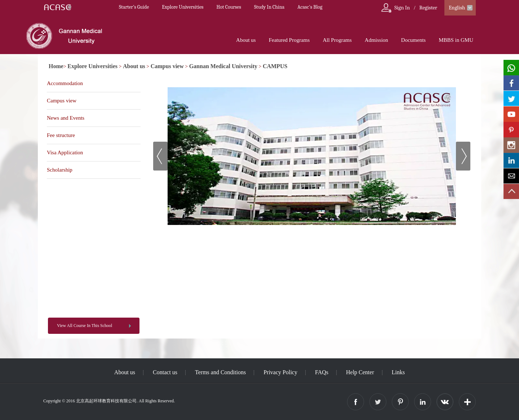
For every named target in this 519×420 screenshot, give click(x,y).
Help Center (360, 372)
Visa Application (65, 152)
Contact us (165, 372)
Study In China (269, 7)
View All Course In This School (85, 326)
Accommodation (65, 83)
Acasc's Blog (310, 7)
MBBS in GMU (456, 40)
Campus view (167, 66)
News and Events (66, 118)
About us (246, 40)
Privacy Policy (280, 372)
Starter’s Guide (134, 7)
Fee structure (61, 135)
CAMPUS (275, 66)
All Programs (337, 40)
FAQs (322, 372)
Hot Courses (229, 7)
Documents (413, 40)
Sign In (402, 8)
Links (398, 372)
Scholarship (60, 170)
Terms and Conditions (220, 372)
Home (56, 66)
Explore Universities (183, 7)
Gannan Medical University (223, 66)
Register (428, 8)
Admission (376, 40)
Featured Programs (289, 40)
